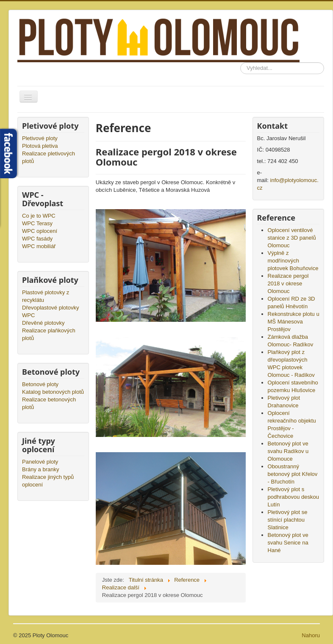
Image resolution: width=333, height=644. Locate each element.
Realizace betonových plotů (49, 403)
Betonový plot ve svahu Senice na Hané (288, 543)
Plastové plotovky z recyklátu (46, 296)
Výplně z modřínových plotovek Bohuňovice (293, 261)
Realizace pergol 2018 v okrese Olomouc (288, 283)
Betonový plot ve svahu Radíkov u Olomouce (288, 451)
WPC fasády (37, 239)
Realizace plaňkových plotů (49, 334)
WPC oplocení (40, 231)
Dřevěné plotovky (43, 323)
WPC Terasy (37, 223)
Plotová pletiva (40, 146)
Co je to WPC (39, 216)
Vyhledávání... (240, 62)
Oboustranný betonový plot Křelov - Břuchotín (293, 474)
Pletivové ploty (40, 138)
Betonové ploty (40, 384)
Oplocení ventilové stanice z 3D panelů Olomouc (292, 238)
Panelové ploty (40, 462)
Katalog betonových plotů (53, 392)
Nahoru (311, 635)
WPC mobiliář (39, 246)
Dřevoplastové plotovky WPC (50, 311)
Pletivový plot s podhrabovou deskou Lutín (293, 497)
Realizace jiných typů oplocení (48, 481)
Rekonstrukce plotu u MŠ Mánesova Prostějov (294, 322)
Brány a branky (40, 469)
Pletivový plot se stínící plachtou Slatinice (288, 520)
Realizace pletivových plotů (49, 157)
